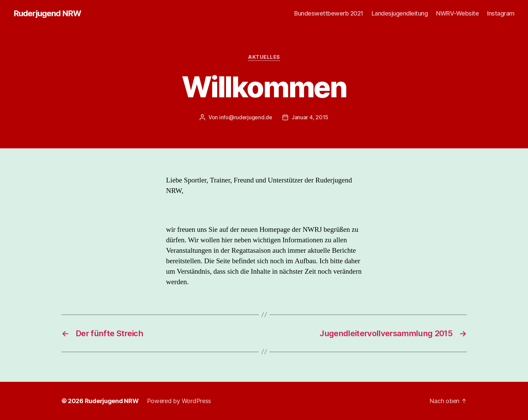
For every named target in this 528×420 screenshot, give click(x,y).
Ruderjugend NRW (47, 14)
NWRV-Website (457, 13)
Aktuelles (264, 57)
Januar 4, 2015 (310, 117)
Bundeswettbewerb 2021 (329, 13)
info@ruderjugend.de (246, 117)
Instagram (501, 13)
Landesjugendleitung (400, 13)
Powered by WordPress (179, 401)
